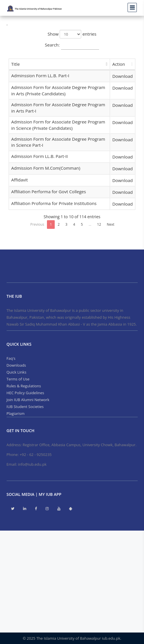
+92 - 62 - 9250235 (36, 455)
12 (99, 224)
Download (123, 76)
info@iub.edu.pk (32, 464)
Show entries (72, 34)
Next (111, 224)
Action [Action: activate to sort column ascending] (119, 64)
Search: (72, 45)
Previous (37, 224)
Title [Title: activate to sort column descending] (16, 64)
